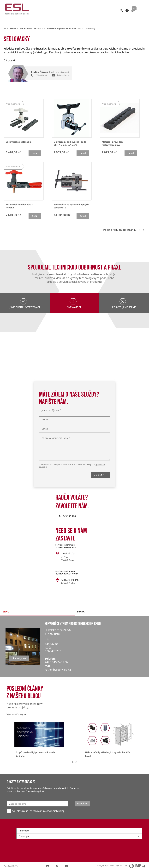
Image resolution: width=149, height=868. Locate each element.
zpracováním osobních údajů (47, 805)
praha (81, 606)
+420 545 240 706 (56, 656)
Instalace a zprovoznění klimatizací (64, 23)
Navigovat (19, 653)
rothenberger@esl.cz (58, 664)
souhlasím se (20, 805)
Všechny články (16, 709)
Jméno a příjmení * (51, 405)
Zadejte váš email (18, 798)
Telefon (45, 414)
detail (35, 147)
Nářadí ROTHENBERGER (31, 23)
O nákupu (79, 831)
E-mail (45, 423)
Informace (79, 825)
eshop (13, 23)
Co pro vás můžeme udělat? (56, 432)
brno (6, 606)
